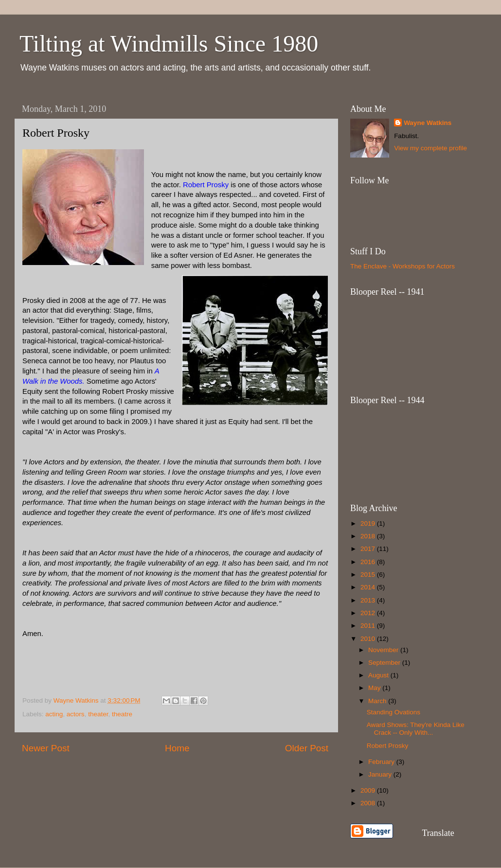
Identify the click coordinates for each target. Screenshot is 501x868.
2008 (369, 803)
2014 (369, 587)
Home (177, 748)
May (375, 688)
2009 (369, 790)
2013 (369, 600)
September (385, 663)
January (381, 774)
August (379, 675)
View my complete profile (430, 148)
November (384, 650)
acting (54, 714)
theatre (122, 714)
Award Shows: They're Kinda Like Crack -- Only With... (416, 729)
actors (76, 714)
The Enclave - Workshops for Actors (403, 266)
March (378, 701)
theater (98, 714)
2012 (369, 613)
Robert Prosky (388, 746)
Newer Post (46, 748)
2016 (369, 562)
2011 (369, 626)
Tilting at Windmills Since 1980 (169, 44)
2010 (369, 639)
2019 (369, 523)
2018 (369, 536)
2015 (369, 575)
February (382, 762)
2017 (369, 549)
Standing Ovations (394, 712)
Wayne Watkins (428, 123)
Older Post (307, 748)
